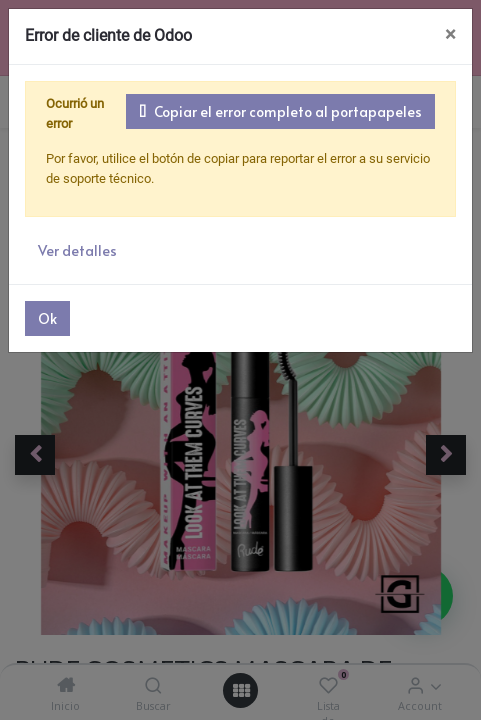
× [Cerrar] (450, 34)
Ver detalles (74, 231)
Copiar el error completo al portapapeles (289, 111)
